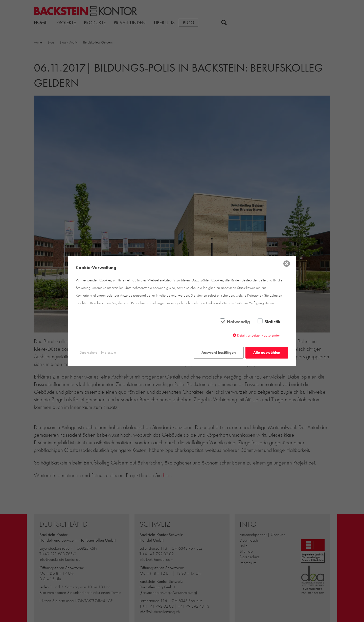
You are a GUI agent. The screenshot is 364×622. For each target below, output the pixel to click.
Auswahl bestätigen (219, 352)
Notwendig (238, 322)
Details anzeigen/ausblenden (259, 335)
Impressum (109, 352)
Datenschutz (88, 352)
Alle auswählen (267, 352)
